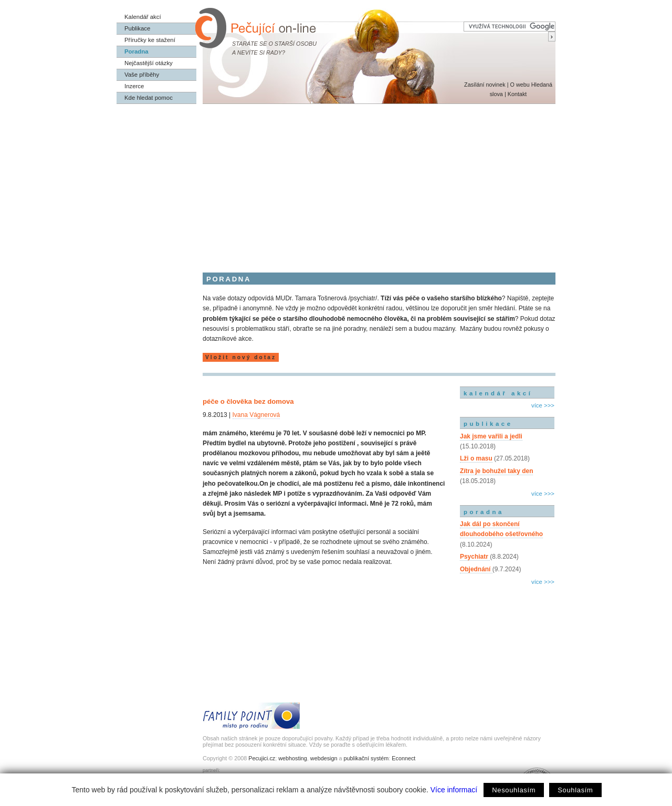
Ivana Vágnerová (256, 415)
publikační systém (366, 758)
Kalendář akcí (143, 17)
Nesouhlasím (514, 790)
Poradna (136, 51)
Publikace (137, 28)
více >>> (543, 405)
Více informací (454, 790)
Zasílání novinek (485, 85)
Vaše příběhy (142, 75)
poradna (484, 512)
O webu (519, 85)
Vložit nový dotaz (241, 357)
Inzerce (134, 86)
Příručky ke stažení (150, 40)
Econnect (403, 758)
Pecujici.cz (262, 758)
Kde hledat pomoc (149, 98)
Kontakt (517, 94)
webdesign (324, 758)
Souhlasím (575, 790)
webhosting (293, 758)
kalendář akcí (498, 393)
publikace (488, 424)
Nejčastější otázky (149, 63)
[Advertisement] (336, 183)
